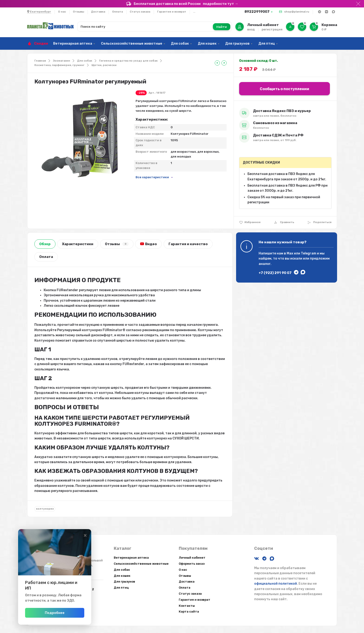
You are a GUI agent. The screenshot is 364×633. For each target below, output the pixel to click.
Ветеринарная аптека (73, 43)
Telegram (309, 253)
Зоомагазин (62, 61)
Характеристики (78, 244)
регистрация (272, 29)
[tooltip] (217, 63)
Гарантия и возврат (172, 12)
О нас (62, 12)
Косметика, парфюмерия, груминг (59, 65)
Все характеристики (152, 177)
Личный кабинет (192, 558)
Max (290, 253)
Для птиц (267, 43)
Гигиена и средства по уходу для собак (128, 61)
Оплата (117, 12)
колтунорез (45, 509)
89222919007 (257, 12)
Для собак (180, 43)
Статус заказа (140, 12)
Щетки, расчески (104, 65)
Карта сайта (189, 612)
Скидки (41, 43)
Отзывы (78, 12)
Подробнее (65, 613)
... (194, 12)
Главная (40, 61)
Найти (222, 27)
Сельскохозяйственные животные (132, 43)
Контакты (187, 606)
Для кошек (207, 43)
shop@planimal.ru (297, 12)
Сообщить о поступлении (284, 89)
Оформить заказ (192, 564)
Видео (148, 244)
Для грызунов (237, 43)
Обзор (45, 244)
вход (251, 29)
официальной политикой (276, 584)
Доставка (98, 12)
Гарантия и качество (188, 244)
